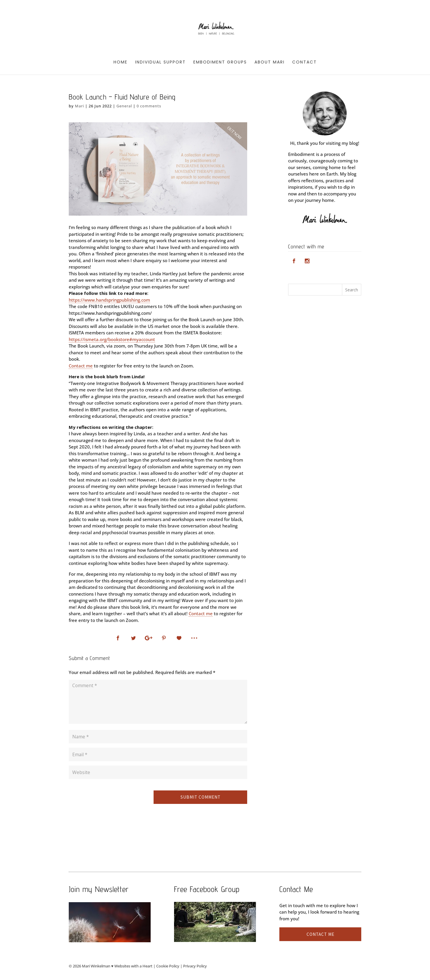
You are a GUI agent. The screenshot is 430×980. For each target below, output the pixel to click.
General (124, 106)
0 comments (149, 106)
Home (121, 62)
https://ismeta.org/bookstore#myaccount (112, 339)
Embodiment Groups (220, 62)
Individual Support (160, 62)
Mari (79, 106)
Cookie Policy (168, 966)
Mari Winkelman (96, 966)
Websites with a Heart (133, 966)
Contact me (81, 366)
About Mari (270, 62)
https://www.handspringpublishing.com (109, 300)
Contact (305, 62)
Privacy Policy (195, 966)
